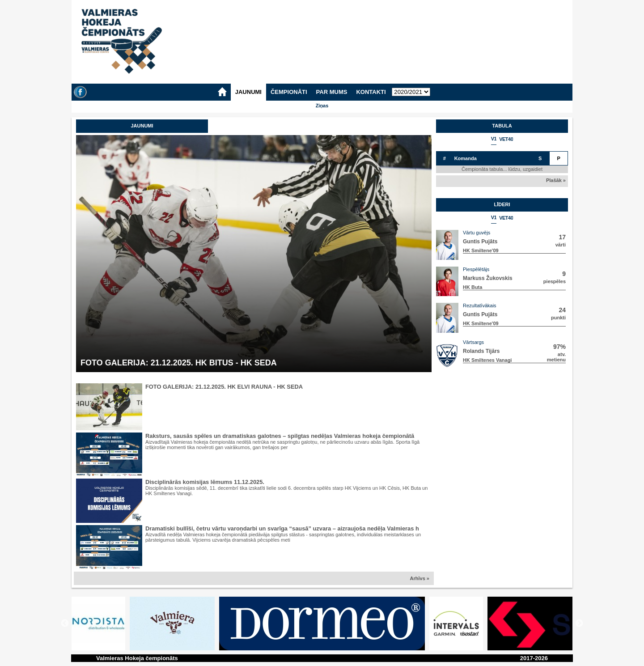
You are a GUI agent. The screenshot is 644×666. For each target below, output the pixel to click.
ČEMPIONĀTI (289, 92)
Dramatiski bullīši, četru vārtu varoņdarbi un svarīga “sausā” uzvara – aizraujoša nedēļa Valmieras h (282, 528)
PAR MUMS (332, 92)
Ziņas (322, 106)
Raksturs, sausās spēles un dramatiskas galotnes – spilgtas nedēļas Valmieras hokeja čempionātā (280, 436)
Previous (65, 624)
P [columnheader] (559, 158)
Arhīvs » (420, 578)
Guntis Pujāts (480, 242)
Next (579, 624)
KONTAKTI (371, 92)
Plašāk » (556, 180)
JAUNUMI (248, 92)
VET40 (506, 139)
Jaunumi (142, 126)
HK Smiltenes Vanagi (487, 360)
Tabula (502, 126)
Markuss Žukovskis (488, 278)
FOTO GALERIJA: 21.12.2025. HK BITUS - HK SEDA (179, 363)
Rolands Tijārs (481, 351)
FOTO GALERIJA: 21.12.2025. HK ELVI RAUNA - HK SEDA (224, 387)
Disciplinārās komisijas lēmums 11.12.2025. (205, 482)
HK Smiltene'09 (481, 250)
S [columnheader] (540, 158)
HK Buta (472, 287)
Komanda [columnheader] (466, 158)
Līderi (502, 204)
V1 (494, 139)
